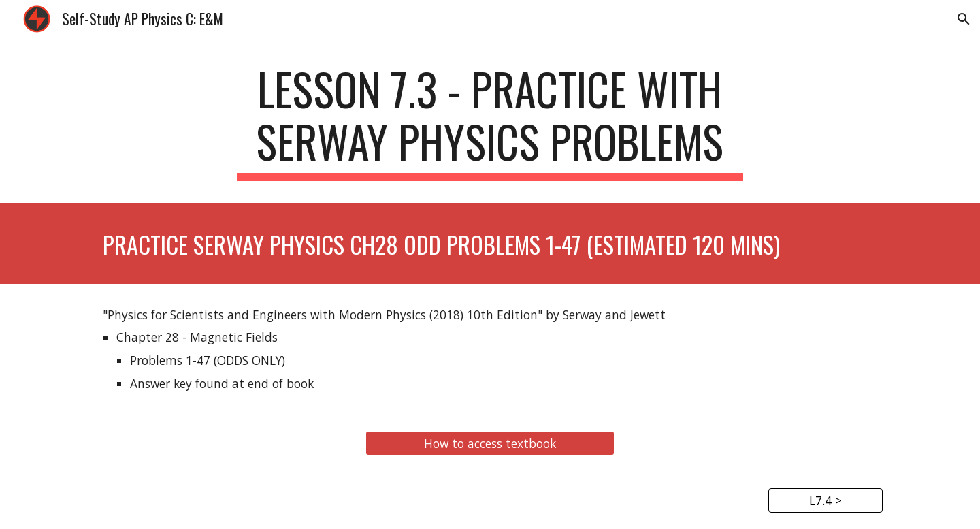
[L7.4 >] (826, 501)
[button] (964, 19)
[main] (490, 122)
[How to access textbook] (490, 444)
